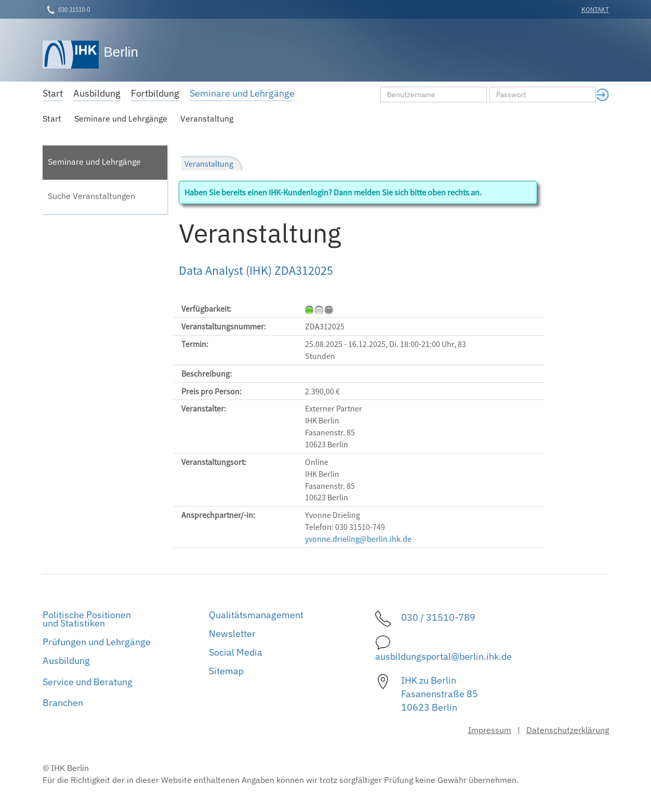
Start (52, 118)
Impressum (490, 730)
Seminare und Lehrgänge (121, 118)
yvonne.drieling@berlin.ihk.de (358, 539)
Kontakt (595, 10)
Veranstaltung (207, 118)
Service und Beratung (88, 682)
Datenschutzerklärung (568, 730)
